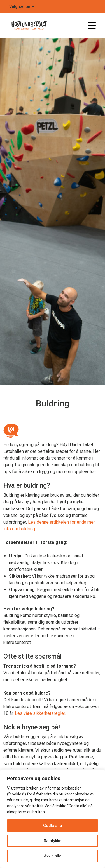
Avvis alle (53, 856)
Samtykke (53, 841)
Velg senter (22, 7)
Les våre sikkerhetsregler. (40, 713)
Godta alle (53, 826)
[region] (53, 819)
